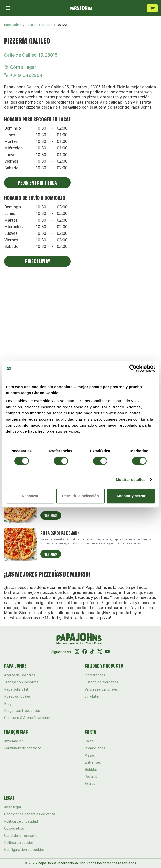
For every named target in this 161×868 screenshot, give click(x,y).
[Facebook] (85, 652)
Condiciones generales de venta (30, 814)
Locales (32, 25)
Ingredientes (95, 675)
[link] (62, 25)
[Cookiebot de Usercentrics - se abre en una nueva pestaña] (133, 368)
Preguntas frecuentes (22, 711)
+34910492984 (23, 75)
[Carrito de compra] (152, 8)
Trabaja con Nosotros (21, 682)
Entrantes (93, 762)
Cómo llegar (20, 67)
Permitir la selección (80, 496)
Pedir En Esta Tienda (37, 183)
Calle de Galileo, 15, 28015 (31, 55)
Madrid (47, 25)
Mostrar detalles (131, 480)
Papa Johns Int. (17, 689)
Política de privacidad (21, 821)
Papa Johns (13, 25)
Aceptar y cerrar (131, 496)
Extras (90, 784)
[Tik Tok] (92, 652)
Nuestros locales (17, 696)
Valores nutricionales (101, 689)
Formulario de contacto (23, 748)
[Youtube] (107, 652)
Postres (91, 777)
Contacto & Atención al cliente (28, 718)
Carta (89, 741)
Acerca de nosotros (20, 675)
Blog (8, 704)
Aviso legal (12, 807)
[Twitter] (100, 652)
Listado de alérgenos (101, 682)
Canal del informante (21, 836)
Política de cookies (19, 843)
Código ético (14, 828)
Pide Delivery (37, 261)
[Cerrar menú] (8, 8)
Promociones (95, 748)
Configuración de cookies (24, 850)
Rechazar (30, 496)
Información (14, 741)
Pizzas (90, 755)
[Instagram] (77, 652)
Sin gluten (93, 696)
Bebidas (91, 770)
